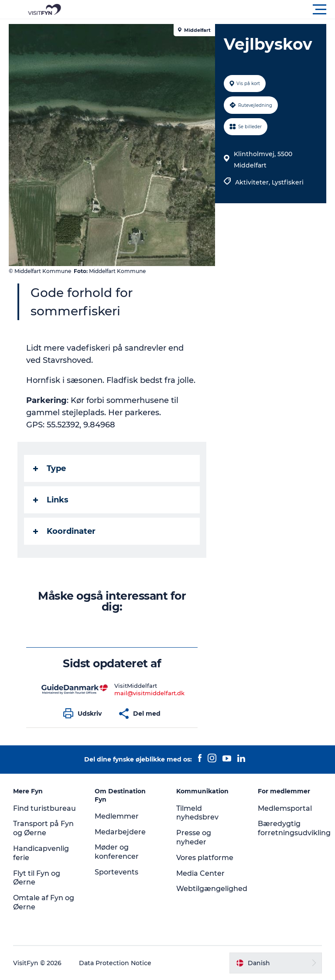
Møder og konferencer (117, 852)
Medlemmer (117, 816)
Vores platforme (205, 858)
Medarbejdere (120, 832)
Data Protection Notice (115, 963)
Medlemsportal (285, 808)
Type (50, 468)
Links (51, 500)
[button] (207, 10)
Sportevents (116, 872)
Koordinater (64, 531)
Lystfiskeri (288, 182)
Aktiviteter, (253, 182)
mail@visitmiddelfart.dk (149, 693)
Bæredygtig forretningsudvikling (294, 828)
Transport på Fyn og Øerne (43, 828)
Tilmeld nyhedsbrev (197, 813)
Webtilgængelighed (212, 889)
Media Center (200, 873)
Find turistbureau (44, 808)
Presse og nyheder (194, 837)
